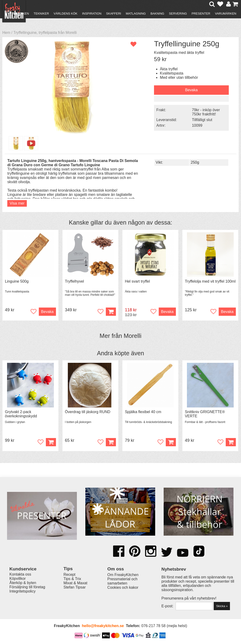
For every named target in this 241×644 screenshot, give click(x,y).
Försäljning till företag (27, 587)
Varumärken (226, 14)
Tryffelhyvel (74, 281)
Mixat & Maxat (75, 583)
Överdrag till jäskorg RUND (88, 412)
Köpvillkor (18, 579)
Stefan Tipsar (75, 587)
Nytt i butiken (17, 14)
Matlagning (136, 14)
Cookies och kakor (123, 587)
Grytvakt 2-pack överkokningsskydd (21, 414)
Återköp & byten (23, 583)
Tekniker (41, 14)
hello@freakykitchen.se (103, 626)
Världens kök (65, 14)
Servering (178, 14)
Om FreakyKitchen (123, 575)
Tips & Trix (72, 579)
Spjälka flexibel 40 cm (143, 412)
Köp (51, 442)
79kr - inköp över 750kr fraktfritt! (206, 112)
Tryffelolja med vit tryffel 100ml (210, 281)
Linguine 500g (17, 281)
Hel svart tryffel (137, 281)
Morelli (132, 336)
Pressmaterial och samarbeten (122, 581)
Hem (6, 33)
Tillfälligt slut (202, 120)
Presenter (201, 14)
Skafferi (114, 14)
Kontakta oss (20, 574)
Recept (69, 575)
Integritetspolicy (22, 591)
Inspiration (92, 14)
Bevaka (191, 90)
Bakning (157, 14)
